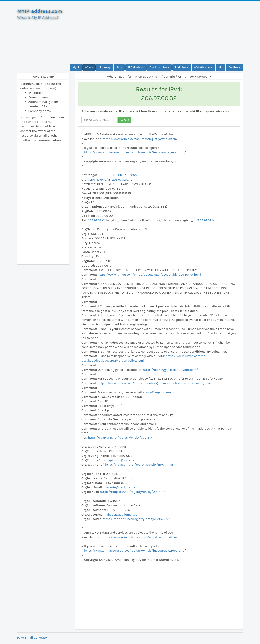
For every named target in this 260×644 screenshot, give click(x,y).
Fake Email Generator (33, 638)
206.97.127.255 (127, 175)
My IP (76, 67)
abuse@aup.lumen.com (160, 392)
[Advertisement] (159, 32)
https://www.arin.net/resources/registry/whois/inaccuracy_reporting (134, 152)
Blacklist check (159, 67)
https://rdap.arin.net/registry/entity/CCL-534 (120, 437)
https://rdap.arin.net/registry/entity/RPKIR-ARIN (140, 465)
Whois (89, 67)
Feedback (234, 67)
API (220, 67)
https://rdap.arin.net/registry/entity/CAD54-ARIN (138, 519)
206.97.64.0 (98, 179)
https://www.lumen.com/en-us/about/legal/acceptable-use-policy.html (150, 275)
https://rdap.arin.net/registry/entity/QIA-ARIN (133, 492)
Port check (182, 67)
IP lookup (105, 67)
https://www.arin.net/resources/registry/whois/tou (139, 139)
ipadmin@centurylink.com (123, 487)
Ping (119, 67)
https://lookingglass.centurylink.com (170, 370)
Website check (203, 67)
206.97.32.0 (106, 175)
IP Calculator (136, 67)
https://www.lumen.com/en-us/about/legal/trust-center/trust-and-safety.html (155, 383)
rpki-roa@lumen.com (124, 460)
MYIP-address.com (40, 11)
